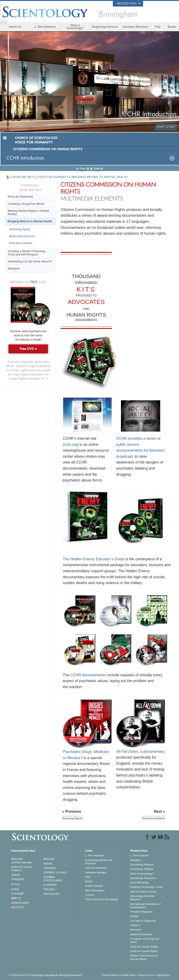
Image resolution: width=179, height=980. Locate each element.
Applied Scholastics (141, 934)
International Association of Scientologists (145, 906)
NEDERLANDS (20, 903)
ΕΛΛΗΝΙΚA (50, 885)
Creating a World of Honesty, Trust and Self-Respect (27, 253)
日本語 (15, 889)
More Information (95, 890)
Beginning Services (105, 27)
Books (172, 27)
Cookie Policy (128, 975)
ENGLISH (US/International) (21, 861)
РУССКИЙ (17, 894)
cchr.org (71, 445)
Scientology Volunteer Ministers (142, 898)
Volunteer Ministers (135, 27)
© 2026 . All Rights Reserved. (46, 975)
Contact (90, 895)
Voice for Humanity (20, 197)
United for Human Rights (144, 947)
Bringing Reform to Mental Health (30, 221)
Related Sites (129, 3)
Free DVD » (28, 349)
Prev (83, 168)
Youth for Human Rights (144, 951)
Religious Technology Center (146, 887)
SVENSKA (50, 868)
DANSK (16, 875)
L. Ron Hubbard (45, 27)
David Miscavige (139, 882)
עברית (15, 884)
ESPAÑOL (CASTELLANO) (53, 879)
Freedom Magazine (141, 912)
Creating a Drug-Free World (26, 204)
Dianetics (135, 860)
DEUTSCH (17, 907)
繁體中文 (16, 898)
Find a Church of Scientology (102, 899)
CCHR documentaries (88, 675)
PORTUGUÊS (52, 894)
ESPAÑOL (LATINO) (55, 872)
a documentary (141, 752)
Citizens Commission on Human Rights (144, 957)
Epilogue (14, 269)
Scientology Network (142, 865)
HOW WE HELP (24, 177)
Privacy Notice (110, 975)
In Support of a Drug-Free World (145, 940)
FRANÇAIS (18, 879)
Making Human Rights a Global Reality (28, 213)
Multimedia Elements (22, 236)
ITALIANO (49, 889)
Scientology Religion (142, 869)
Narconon (136, 930)
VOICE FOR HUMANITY (53, 177)
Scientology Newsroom (143, 878)
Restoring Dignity (20, 229)
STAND (134, 916)
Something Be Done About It (30, 262)
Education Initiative (21, 243)
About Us (15, 27)
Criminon (135, 925)
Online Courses (94, 886)
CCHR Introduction (25, 158)
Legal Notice (163, 975)
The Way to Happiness (143, 921)
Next (97, 168)
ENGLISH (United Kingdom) (21, 868)
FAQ (158, 27)
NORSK (48, 864)
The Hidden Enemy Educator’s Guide (93, 559)
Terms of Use (146, 975)
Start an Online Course (143, 892)
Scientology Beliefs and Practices (99, 862)
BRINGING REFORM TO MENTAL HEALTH (100, 177)
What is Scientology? (75, 27)
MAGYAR (49, 859)
